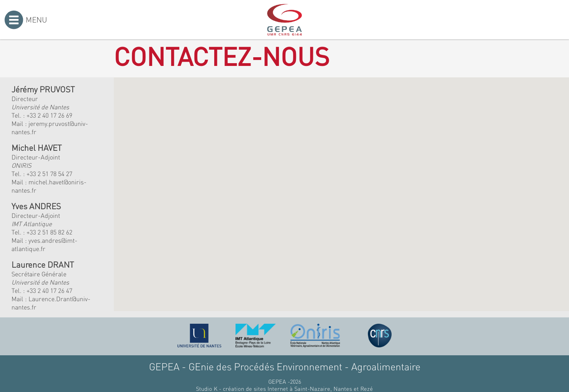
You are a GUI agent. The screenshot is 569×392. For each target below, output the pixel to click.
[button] (235, 168)
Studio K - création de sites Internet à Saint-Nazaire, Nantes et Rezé (284, 388)
